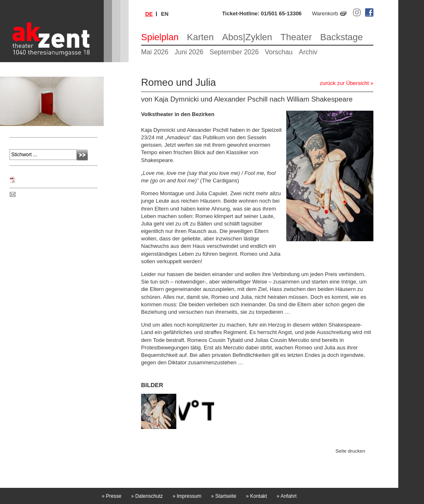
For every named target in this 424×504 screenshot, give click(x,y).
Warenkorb (325, 13)
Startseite (224, 496)
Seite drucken (350, 451)
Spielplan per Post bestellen (51, 195)
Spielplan (160, 37)
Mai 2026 (155, 52)
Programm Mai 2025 (41, 180)
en (165, 14)
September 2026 (234, 52)
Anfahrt (287, 496)
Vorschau (279, 52)
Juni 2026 (189, 52)
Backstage (342, 37)
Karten (201, 37)
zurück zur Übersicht (344, 83)
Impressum (187, 496)
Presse (111, 496)
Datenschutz (147, 496)
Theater (296, 37)
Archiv (308, 52)
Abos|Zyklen (247, 37)
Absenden (82, 155)
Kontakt (257, 496)
